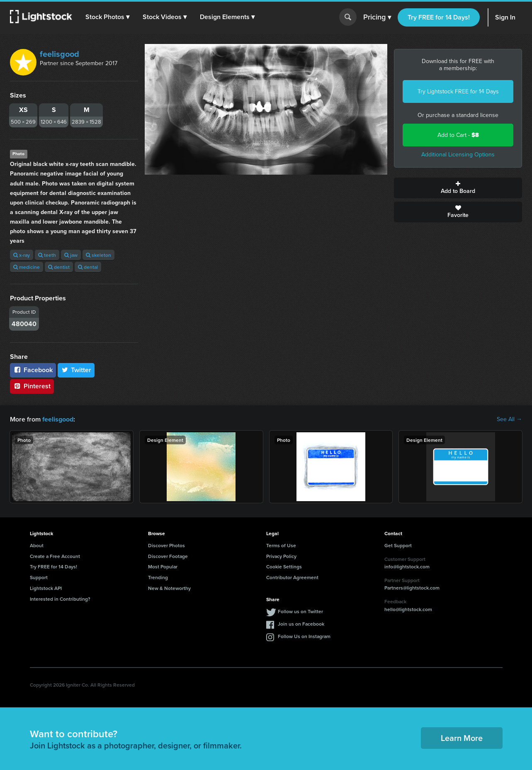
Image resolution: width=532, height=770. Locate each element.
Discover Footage (168, 556)
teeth (47, 255)
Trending (158, 577)
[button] (107, 17)
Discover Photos (166, 545)
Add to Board (458, 188)
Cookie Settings (284, 567)
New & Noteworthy (169, 588)
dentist (59, 267)
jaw (71, 255)
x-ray (22, 255)
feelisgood (60, 54)
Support (39, 577)
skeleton (98, 255)
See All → (509, 419)
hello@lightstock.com (408, 609)
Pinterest (32, 386)
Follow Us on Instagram (304, 636)
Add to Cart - (458, 135)
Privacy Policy (281, 556)
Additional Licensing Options (458, 155)
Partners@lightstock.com (412, 588)
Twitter (76, 370)
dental (88, 267)
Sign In (505, 17)
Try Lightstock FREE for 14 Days (458, 91)
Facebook (33, 370)
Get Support (398, 545)
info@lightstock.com (407, 567)
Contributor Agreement (292, 577)
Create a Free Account (55, 556)
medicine (27, 267)
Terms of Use (281, 545)
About (37, 545)
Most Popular (163, 567)
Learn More (462, 738)
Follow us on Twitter (300, 611)
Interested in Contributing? (60, 599)
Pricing (377, 17)
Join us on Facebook (301, 623)
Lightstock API (46, 588)
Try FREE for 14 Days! (439, 17)
